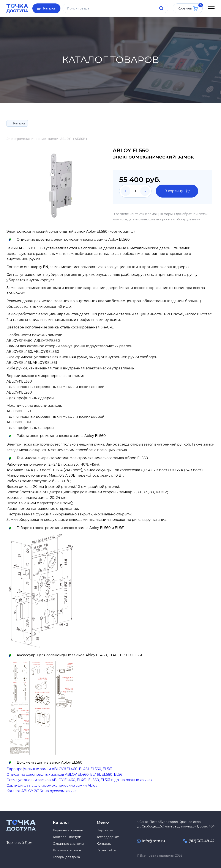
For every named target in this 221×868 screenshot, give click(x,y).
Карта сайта (106, 850)
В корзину (177, 191)
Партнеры (105, 830)
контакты (137, 214)
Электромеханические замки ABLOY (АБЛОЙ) (47, 139)
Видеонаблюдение (68, 830)
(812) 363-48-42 (202, 841)
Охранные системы (68, 844)
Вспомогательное (67, 850)
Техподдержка (108, 837)
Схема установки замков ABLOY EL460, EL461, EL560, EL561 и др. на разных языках (79, 780)
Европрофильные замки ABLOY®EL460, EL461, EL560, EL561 (59, 769)
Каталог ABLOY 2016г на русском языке (42, 791)
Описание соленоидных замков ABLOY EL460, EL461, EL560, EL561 (65, 775)
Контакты (104, 844)
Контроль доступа (67, 837)
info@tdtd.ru (154, 841)
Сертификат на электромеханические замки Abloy (52, 786)
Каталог (49, 8)
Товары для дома (66, 857)
